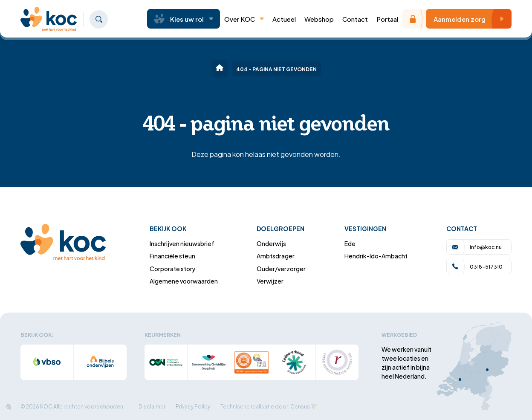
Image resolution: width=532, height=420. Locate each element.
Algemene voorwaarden (184, 281)
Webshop (319, 19)
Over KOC (244, 19)
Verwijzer (270, 281)
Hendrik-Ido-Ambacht (376, 256)
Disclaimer (152, 406)
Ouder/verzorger (281, 268)
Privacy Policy (193, 406)
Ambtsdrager (276, 256)
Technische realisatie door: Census (265, 406)
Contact (355, 19)
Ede (350, 243)
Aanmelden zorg (471, 19)
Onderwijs (271, 243)
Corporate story (173, 268)
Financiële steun (172, 256)
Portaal (387, 19)
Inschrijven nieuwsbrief (182, 243)
